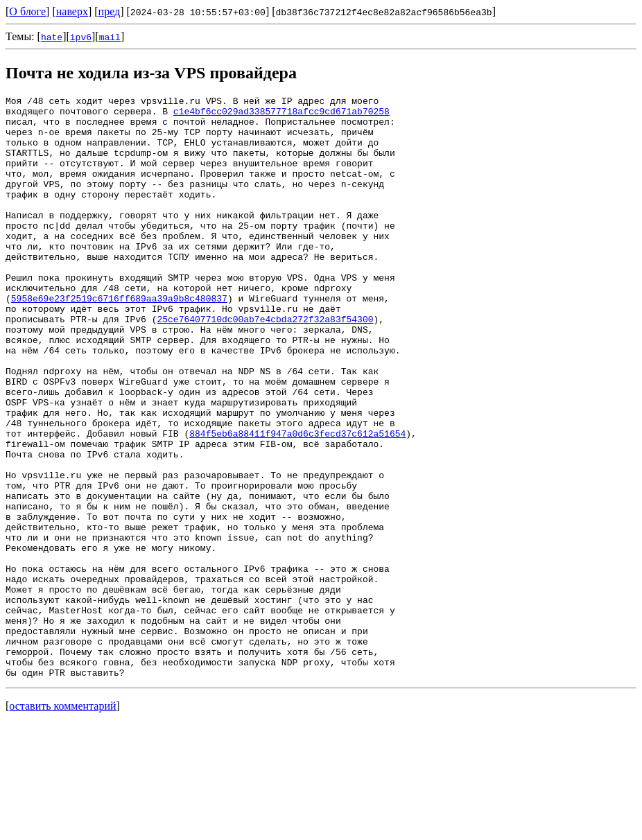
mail (110, 37)
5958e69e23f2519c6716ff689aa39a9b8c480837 (119, 340)
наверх (72, 11)
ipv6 (81, 37)
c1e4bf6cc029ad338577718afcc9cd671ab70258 (281, 115)
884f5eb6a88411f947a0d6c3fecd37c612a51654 (297, 502)
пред (110, 11)
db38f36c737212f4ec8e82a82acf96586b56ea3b (384, 12)
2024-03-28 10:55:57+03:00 (198, 12)
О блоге (27, 11)
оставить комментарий (62, 822)
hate (52, 37)
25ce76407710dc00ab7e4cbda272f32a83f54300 (265, 365)
